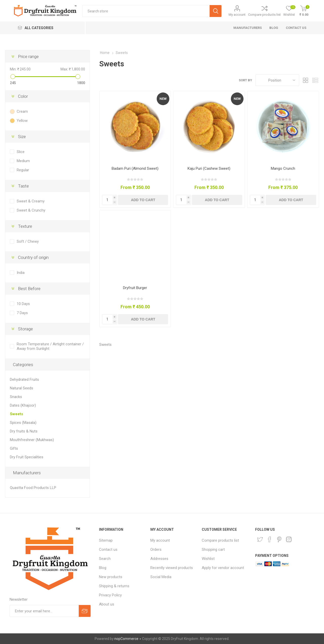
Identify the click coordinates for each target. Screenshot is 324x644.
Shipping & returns (114, 586)
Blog (103, 568)
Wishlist (208, 559)
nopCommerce (126, 639)
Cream (22, 111)
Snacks (16, 397)
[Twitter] (260, 539)
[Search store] (146, 11)
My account (237, 15)
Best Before (29, 289)
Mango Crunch (283, 168)
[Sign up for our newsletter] (44, 611)
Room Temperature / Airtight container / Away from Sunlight (50, 346)
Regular (23, 170)
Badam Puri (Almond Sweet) (135, 168)
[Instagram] (289, 539)
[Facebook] (270, 539)
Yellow (22, 121)
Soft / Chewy (28, 241)
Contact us (108, 550)
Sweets (16, 414)
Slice (21, 152)
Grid (306, 80)
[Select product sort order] (277, 80)
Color (23, 96)
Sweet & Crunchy (31, 210)
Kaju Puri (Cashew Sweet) (209, 168)
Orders (156, 550)
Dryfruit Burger (135, 288)
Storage (25, 329)
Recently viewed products (172, 568)
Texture (25, 226)
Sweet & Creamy (31, 201)
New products (111, 577)
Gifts (14, 448)
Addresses (159, 559)
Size (22, 137)
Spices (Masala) (23, 423)
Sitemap (106, 540)
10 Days (23, 304)
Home (105, 53)
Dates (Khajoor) (23, 405)
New (163, 99)
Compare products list (264, 15)
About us (107, 604)
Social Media (161, 577)
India (21, 273)
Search (105, 559)
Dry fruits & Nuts (24, 431)
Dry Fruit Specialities (27, 457)
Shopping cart (213, 550)
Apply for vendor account (223, 568)
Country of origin (33, 257)
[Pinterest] (279, 539)
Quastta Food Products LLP (33, 488)
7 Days (22, 313)
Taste (23, 186)
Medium (23, 161)
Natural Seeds (22, 388)
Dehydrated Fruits (24, 380)
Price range (28, 56)
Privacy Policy (110, 595)
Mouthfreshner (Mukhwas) (32, 440)
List (315, 80)
